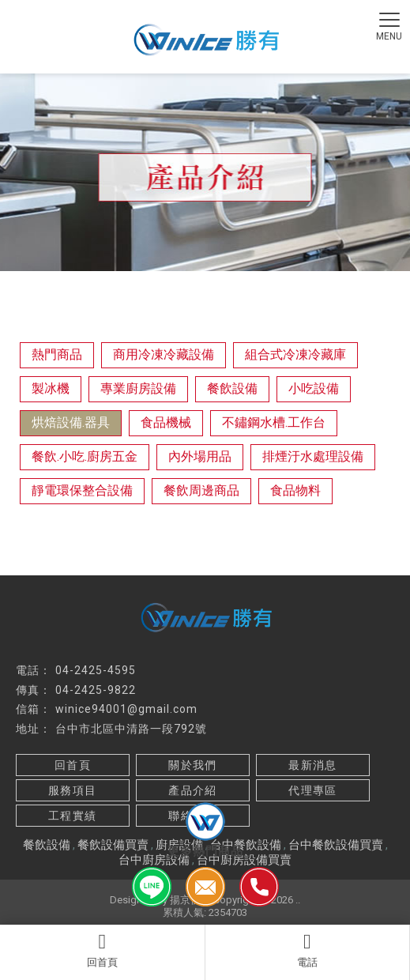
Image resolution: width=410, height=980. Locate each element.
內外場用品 (200, 456)
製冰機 (51, 388)
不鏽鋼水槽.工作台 (274, 422)
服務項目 (73, 790)
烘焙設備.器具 (71, 422)
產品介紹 (193, 790)
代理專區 (313, 790)
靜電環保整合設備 (82, 490)
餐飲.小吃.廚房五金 (85, 456)
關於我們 (193, 765)
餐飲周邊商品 (201, 490)
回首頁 (102, 950)
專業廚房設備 (138, 388)
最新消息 (313, 765)
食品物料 (295, 490)
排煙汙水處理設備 (313, 456)
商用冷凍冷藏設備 (164, 354)
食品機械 (166, 422)
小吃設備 (314, 388)
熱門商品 (57, 354)
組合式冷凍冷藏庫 (295, 354)
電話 (308, 950)
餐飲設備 (232, 388)
